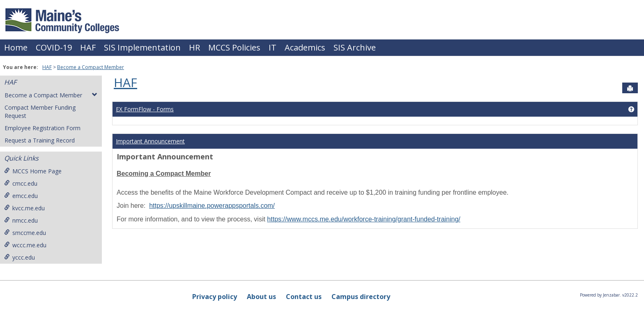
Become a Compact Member (91, 67)
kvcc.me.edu (24, 208)
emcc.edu (21, 196)
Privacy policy (215, 297)
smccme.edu (25, 233)
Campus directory (361, 297)
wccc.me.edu (25, 245)
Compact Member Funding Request (40, 112)
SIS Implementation (142, 47)
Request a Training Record (40, 140)
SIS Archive (355, 47)
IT (273, 47)
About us (261, 297)
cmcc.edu (21, 183)
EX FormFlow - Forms (145, 109)
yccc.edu (20, 257)
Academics (305, 47)
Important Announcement (150, 141)
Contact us (304, 297)
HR (194, 47)
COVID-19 (54, 47)
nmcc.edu (21, 220)
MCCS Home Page (33, 171)
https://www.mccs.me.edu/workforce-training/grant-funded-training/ (363, 219)
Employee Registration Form (43, 128)
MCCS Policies (234, 47)
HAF (88, 47)
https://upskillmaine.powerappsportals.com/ (212, 206)
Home (16, 47)
